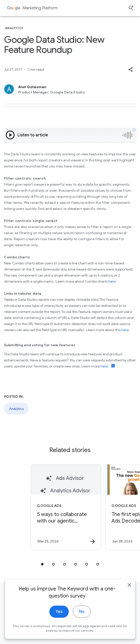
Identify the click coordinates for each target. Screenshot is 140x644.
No (82, 617)
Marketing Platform (40, 8)
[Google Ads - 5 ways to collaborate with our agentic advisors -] (66, 507)
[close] (129, 590)
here (112, 281)
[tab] (42, 564)
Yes (59, 617)
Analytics (16, 409)
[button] (130, 69)
